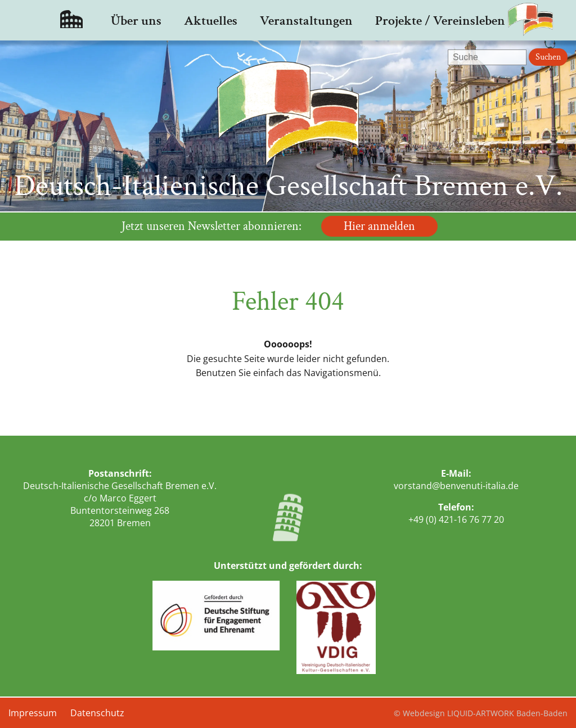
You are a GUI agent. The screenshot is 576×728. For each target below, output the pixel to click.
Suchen (548, 57)
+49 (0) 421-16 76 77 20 (456, 519)
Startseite (71, 20)
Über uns (136, 21)
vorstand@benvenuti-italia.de (456, 486)
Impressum (33, 713)
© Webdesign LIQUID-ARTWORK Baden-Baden (481, 713)
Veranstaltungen (306, 21)
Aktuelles (211, 21)
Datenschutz (97, 713)
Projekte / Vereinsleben (440, 21)
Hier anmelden (379, 226)
